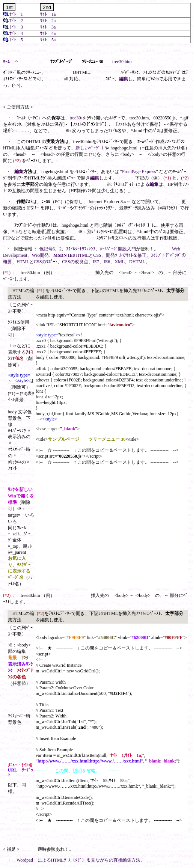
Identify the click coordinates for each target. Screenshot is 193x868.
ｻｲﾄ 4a (48, 33)
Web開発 (41, 255)
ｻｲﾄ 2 (16, 21)
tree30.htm (122, 62)
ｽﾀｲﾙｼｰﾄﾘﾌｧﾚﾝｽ (81, 249)
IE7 (96, 262)
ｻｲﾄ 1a (48, 14)
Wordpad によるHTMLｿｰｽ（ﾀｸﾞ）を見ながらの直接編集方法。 (81, 860)
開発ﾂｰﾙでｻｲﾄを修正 (126, 255)
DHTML (137, 262)
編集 (124, 79)
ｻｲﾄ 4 (16, 33)
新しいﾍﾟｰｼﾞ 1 (90, 148)
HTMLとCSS (88, 255)
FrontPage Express (139, 172)
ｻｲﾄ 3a (48, 27)
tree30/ (76, 118)
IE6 (107, 262)
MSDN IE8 (64, 255)
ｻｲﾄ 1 (16, 14)
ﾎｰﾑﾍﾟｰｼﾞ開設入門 (118, 249)
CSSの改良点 (75, 262)
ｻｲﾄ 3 (16, 27)
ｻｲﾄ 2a (48, 21)
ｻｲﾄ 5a (48, 40)
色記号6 (47, 249)
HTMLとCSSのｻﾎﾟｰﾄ (37, 262)
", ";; (158, 761)
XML (120, 262)
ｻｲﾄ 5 (16, 40)
